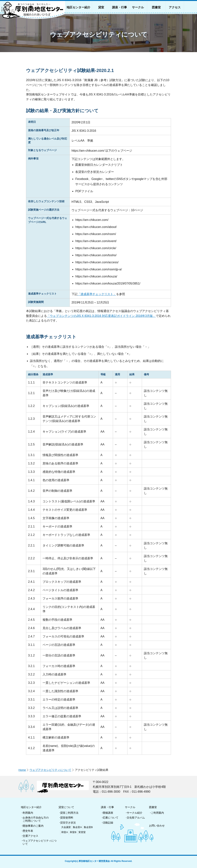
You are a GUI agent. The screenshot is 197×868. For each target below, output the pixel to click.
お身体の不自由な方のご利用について (36, 819)
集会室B (88, 827)
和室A (65, 832)
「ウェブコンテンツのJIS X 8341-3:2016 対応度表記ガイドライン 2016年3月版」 (101, 316)
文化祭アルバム (136, 818)
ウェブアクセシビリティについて (50, 770)
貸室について (66, 807)
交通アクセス (30, 836)
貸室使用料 (67, 818)
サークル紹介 (135, 813)
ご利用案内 (157, 813)
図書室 (153, 807)
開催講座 (108, 813)
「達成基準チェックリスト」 (97, 294)
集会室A (77, 827)
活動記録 (108, 823)
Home (22, 770)
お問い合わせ (157, 826)
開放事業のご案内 (33, 826)
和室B (73, 832)
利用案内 (28, 813)
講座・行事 (107, 807)
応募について (111, 818)
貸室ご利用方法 (69, 813)
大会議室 (66, 827)
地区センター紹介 (31, 807)
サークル (130, 807)
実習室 (82, 832)
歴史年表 (28, 831)
